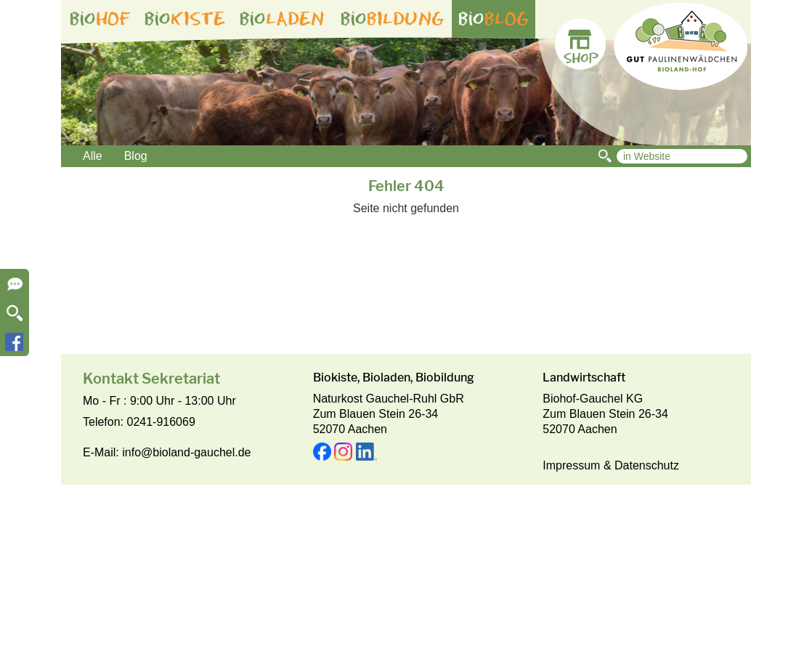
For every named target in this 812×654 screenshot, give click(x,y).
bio (100, 19)
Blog (136, 156)
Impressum (571, 465)
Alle (93, 156)
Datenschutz (647, 465)
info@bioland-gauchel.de (186, 452)
